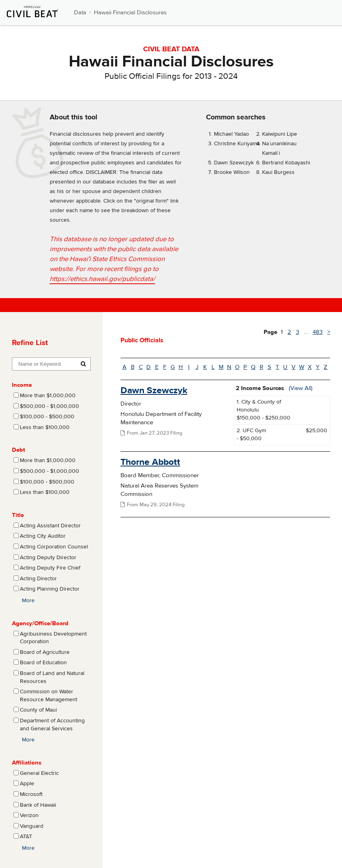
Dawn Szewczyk (234, 163)
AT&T (26, 837)
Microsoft (31, 794)
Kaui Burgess (278, 172)
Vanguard (32, 826)
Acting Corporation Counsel (54, 547)
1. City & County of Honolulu (259, 406)
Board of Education (43, 663)
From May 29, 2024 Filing (153, 505)
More (28, 601)
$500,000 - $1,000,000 (50, 406)
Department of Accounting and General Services (52, 725)
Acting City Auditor (43, 536)
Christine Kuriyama (237, 144)
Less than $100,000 (45, 427)
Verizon (29, 815)
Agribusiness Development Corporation (53, 638)
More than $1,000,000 (48, 396)
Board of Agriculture (45, 652)
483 (318, 332)
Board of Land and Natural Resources (52, 677)
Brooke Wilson (232, 172)
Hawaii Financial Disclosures (130, 13)
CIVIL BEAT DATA (171, 49)
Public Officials (142, 340)
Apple (27, 784)
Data (80, 13)
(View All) (301, 388)
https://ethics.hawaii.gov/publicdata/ (102, 279)
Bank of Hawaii (38, 805)
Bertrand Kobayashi (286, 163)
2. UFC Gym (251, 431)
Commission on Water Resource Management (49, 696)
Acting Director (38, 579)
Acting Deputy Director (48, 558)
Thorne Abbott (150, 462)
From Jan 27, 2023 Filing (151, 433)
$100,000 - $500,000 (47, 417)
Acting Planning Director (50, 589)
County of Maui (38, 710)
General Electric (39, 773)
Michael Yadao (231, 134)
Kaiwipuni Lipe (280, 134)
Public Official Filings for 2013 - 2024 (171, 76)
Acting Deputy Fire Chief (50, 568)
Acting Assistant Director (50, 526)
